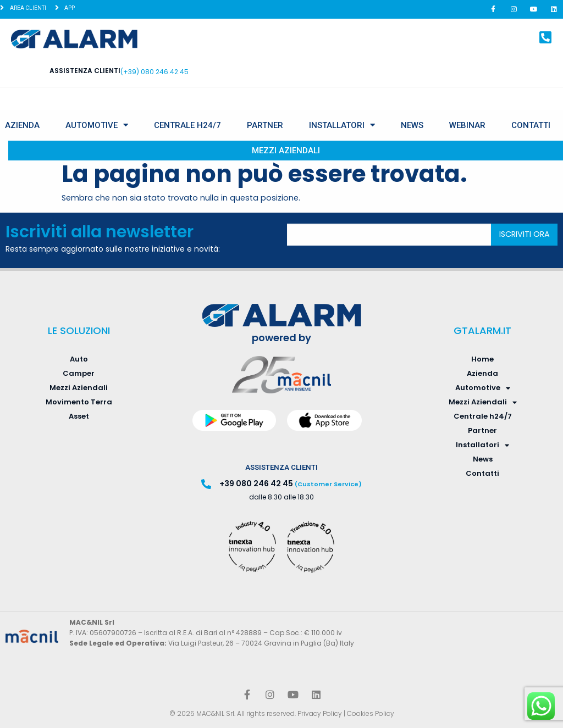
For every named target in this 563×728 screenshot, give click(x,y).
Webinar (467, 125)
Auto (79, 359)
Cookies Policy (371, 713)
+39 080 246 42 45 (256, 484)
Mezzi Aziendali (286, 151)
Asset (79, 416)
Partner (265, 125)
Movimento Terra (79, 402)
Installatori (342, 125)
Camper (79, 373)
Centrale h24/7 (187, 125)
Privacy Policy (320, 713)
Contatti (531, 125)
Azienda (22, 125)
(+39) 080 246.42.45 (154, 72)
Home (482, 359)
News (412, 125)
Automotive (97, 125)
